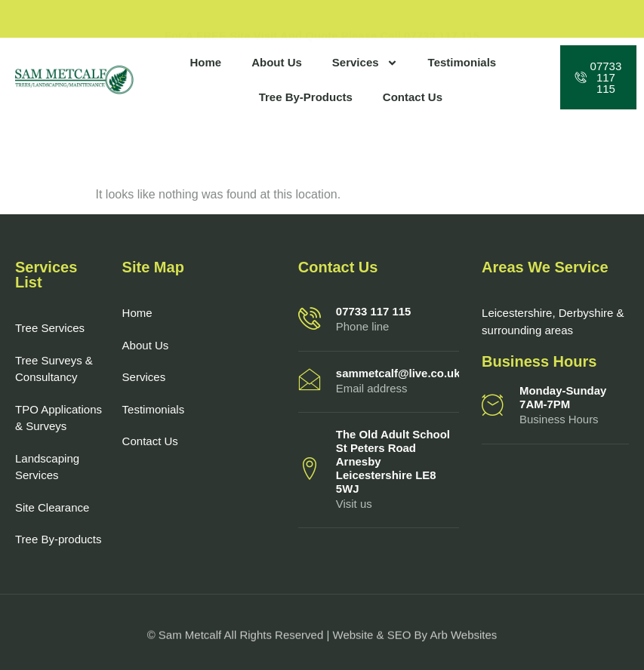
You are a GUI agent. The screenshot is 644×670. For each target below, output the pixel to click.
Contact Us (413, 97)
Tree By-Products (306, 97)
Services (365, 63)
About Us (277, 62)
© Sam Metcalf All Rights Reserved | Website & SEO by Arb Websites (322, 639)
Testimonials (462, 62)
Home (205, 62)
